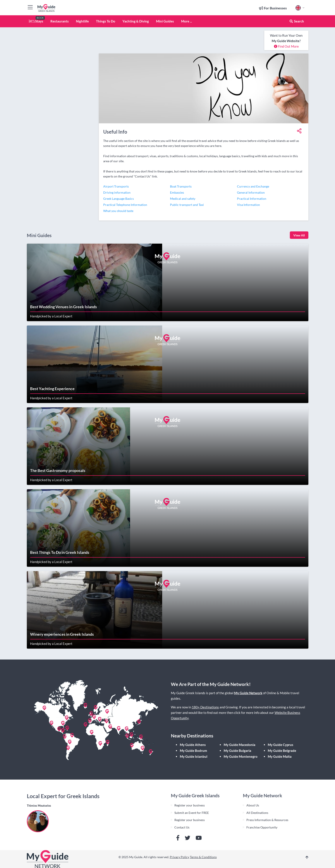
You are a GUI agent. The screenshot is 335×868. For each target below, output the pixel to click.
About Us (253, 805)
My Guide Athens (193, 745)
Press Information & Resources (267, 820)
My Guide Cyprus (281, 745)
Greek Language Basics (119, 199)
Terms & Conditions (203, 857)
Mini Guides (165, 21)
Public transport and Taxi (187, 205)
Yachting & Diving (136, 21)
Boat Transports (181, 186)
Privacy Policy (180, 857)
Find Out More (286, 46)
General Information (251, 192)
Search (297, 21)
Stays (36, 21)
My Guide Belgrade (282, 751)
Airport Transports (116, 186)
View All (299, 235)
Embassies (177, 192)
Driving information (117, 192)
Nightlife (82, 21)
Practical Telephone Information (125, 205)
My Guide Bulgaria (237, 751)
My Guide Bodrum (193, 751)
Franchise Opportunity (262, 827)
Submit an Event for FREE (192, 813)
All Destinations (257, 813)
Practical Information (252, 199)
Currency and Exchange (253, 186)
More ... (186, 21)
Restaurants (60, 21)
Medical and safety (183, 199)
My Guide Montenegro (241, 756)
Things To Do (106, 21)
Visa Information (248, 205)
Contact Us (182, 827)
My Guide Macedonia (240, 745)
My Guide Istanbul (194, 756)
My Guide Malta (280, 756)
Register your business (190, 805)
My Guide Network (248, 693)
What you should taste (118, 211)
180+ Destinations (205, 707)
